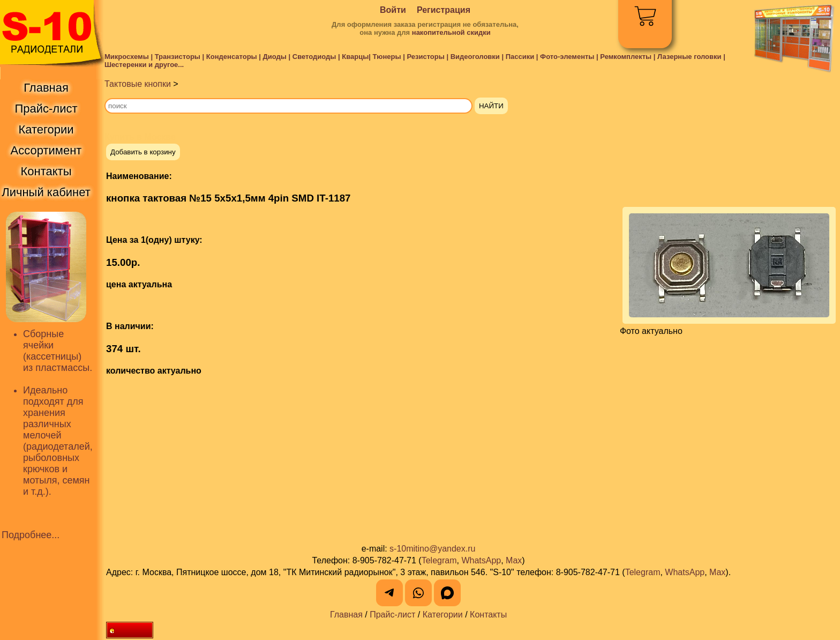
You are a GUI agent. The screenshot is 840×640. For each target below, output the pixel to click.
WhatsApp (481, 560)
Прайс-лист (392, 615)
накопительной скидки (451, 32)
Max (514, 560)
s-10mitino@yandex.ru (432, 549)
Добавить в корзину (143, 152)
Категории (443, 615)
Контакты (488, 615)
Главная (346, 615)
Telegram (439, 560)
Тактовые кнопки (138, 84)
